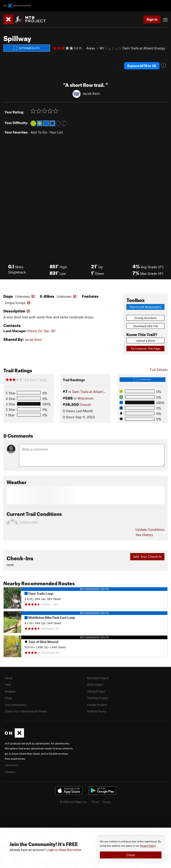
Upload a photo (146, 341)
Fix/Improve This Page (146, 349)
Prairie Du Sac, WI (41, 331)
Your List (56, 132)
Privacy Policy (148, 846)
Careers (10, 772)
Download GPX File (146, 326)
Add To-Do (39, 132)
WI (102, 48)
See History (144, 535)
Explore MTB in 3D (142, 66)
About (9, 678)
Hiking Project (96, 691)
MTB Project (95, 685)
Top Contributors (16, 705)
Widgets (10, 691)
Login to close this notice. (64, 850)
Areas (91, 48)
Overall (85, 405)
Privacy (107, 802)
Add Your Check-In (147, 556)
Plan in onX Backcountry (145, 307)
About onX (12, 765)
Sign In (152, 19)
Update (150, 529)
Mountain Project (98, 678)
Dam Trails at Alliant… (89, 392)
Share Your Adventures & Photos (26, 711)
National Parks (96, 711)
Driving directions (145, 318)
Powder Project (97, 705)
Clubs (8, 698)
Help (8, 685)
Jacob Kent (91, 93)
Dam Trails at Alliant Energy (144, 48)
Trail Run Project (98, 698)
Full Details (159, 370)
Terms (95, 802)
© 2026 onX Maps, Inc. (74, 802)
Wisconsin (85, 398)
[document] (131, 849)
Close (131, 855)
